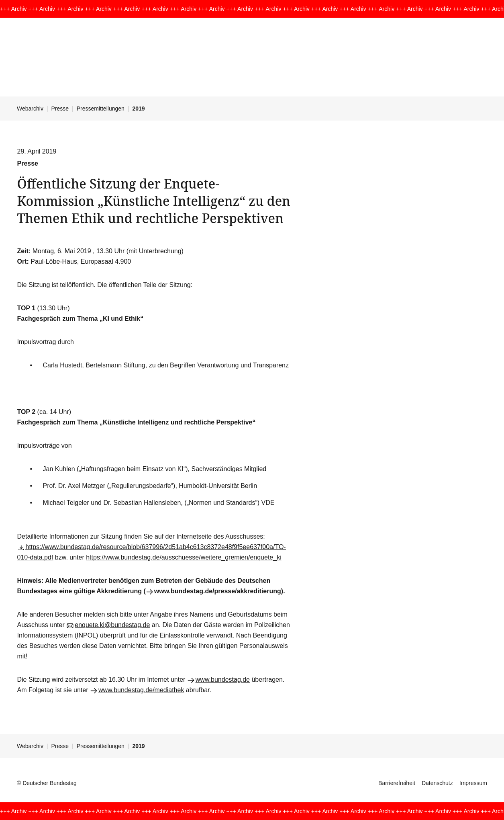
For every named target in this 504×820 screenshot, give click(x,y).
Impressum (473, 783)
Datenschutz (437, 783)
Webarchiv (30, 109)
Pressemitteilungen (101, 109)
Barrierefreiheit (397, 783)
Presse (60, 109)
